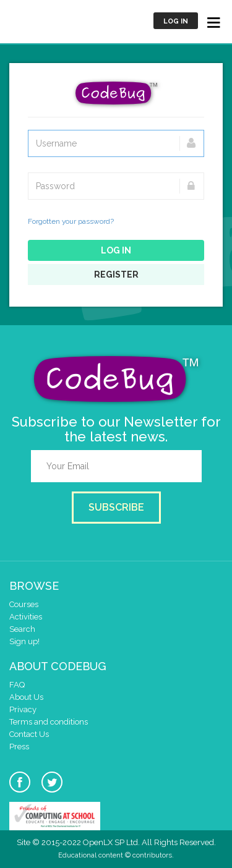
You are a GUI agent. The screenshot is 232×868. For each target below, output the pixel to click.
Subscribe (116, 507)
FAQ (17, 685)
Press (19, 747)
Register (116, 274)
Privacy (23, 709)
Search (22, 629)
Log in (176, 21)
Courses (24, 604)
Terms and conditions (49, 722)
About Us (26, 697)
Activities (26, 617)
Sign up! (24, 641)
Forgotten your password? (71, 221)
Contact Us (29, 734)
